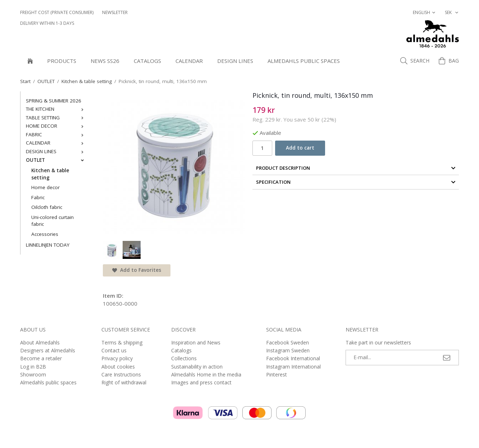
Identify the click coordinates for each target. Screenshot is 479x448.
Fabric (38, 197)
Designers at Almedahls (48, 350)
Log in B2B (33, 367)
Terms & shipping (122, 342)
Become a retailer (41, 358)
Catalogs (147, 61)
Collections (184, 358)
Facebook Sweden (288, 342)
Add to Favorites (137, 270)
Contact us (114, 350)
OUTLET (56, 160)
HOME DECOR (56, 126)
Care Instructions (121, 374)
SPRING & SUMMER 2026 (54, 101)
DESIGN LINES (235, 61)
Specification (356, 182)
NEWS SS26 (105, 61)
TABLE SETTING (56, 118)
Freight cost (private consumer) (57, 12)
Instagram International (293, 367)
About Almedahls (40, 342)
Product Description (356, 168)
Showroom (33, 374)
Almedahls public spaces (304, 61)
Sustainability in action (197, 367)
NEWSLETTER (115, 12)
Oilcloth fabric (47, 207)
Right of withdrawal (124, 382)
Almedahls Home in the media (206, 374)
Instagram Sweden (288, 350)
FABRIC (56, 134)
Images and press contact (201, 382)
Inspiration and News (196, 342)
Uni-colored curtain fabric (53, 221)
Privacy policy (117, 358)
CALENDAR (189, 61)
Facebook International (293, 358)
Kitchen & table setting (50, 174)
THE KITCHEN (56, 109)
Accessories (45, 234)
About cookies (118, 367)
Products (62, 61)
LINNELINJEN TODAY (48, 245)
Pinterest (277, 374)
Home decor (45, 187)
